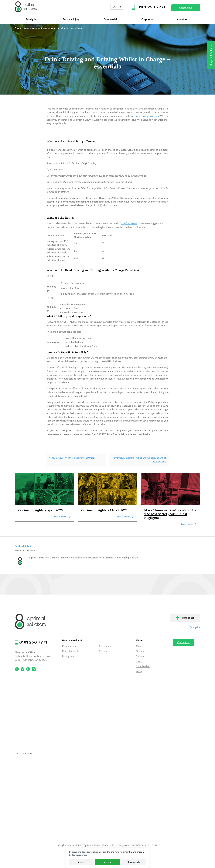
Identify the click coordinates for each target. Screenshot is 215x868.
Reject (81, 862)
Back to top (185, 618)
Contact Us (186, 8)
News (139, 661)
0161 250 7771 (151, 7)
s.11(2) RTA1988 (129, 224)
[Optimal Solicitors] (26, 7)
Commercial (110, 19)
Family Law (32, 19)
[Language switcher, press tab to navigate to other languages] (117, 7)
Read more (60, 517)
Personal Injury (71, 19)
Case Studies (143, 666)
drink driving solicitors (147, 116)
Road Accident (70, 651)
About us (182, 19)
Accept (108, 862)
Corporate (147, 19)
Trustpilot (195, 627)
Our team (141, 651)
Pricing (140, 672)
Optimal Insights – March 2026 (104, 510)
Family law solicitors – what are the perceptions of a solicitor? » (139, 460)
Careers (140, 656)
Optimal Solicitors (25, 546)
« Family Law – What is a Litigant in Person (72, 458)
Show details (134, 862)
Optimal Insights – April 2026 (40, 510)
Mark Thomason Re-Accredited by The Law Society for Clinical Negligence (170, 514)
